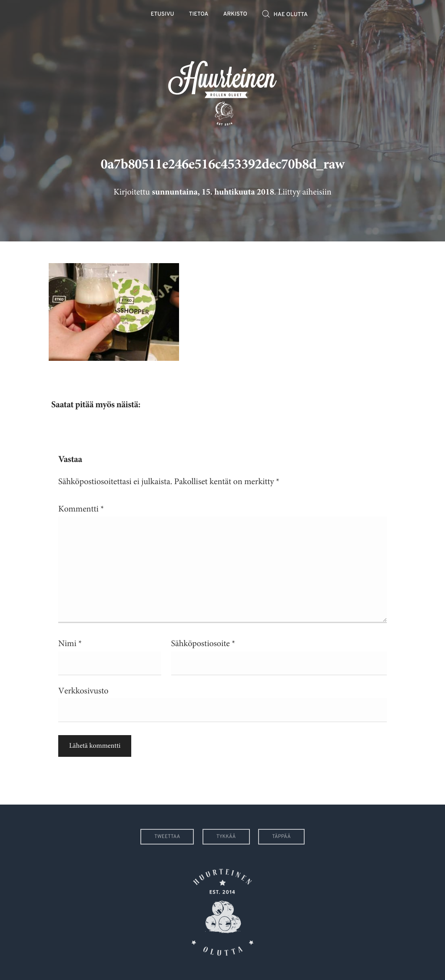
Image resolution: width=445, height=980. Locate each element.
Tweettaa (167, 837)
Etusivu (163, 15)
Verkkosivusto (83, 691)
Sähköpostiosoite (203, 644)
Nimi (70, 644)
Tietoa (199, 15)
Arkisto (235, 15)
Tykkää (226, 837)
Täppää (281, 837)
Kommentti (81, 509)
